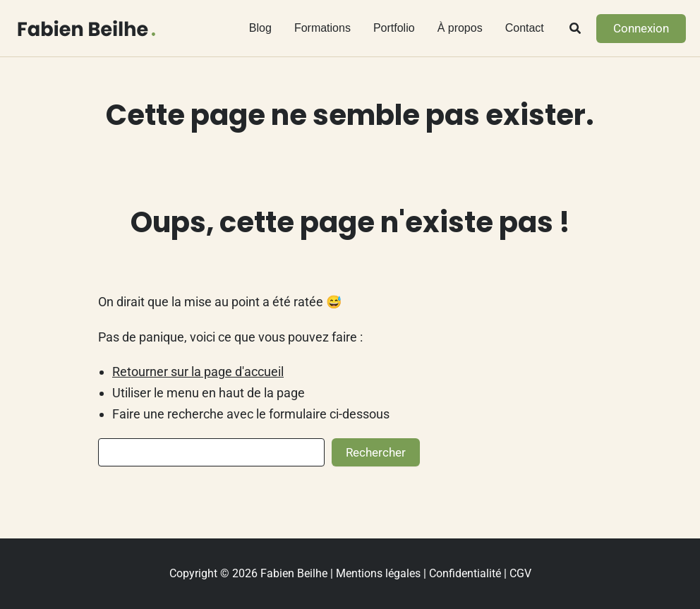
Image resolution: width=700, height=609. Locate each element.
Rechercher (376, 452)
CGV (520, 573)
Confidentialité (465, 573)
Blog (260, 28)
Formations (322, 28)
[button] (576, 30)
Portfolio (394, 28)
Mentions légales (378, 573)
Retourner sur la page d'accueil (198, 372)
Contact (525, 28)
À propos (460, 28)
